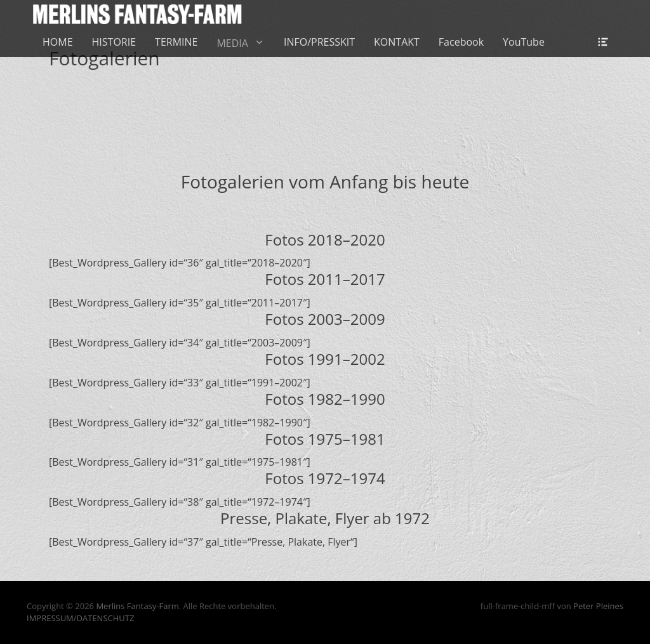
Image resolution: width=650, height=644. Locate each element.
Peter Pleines (598, 606)
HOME (58, 42)
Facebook (461, 42)
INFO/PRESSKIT (319, 42)
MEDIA (232, 43)
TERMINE (176, 42)
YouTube (524, 42)
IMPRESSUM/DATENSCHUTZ (80, 618)
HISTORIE (114, 42)
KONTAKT (397, 42)
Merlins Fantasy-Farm (137, 606)
